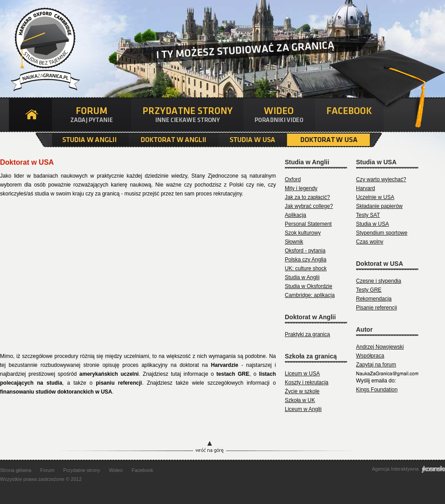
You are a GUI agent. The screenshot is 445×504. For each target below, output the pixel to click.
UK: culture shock (306, 268)
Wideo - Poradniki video (279, 115)
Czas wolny (370, 242)
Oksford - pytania (305, 251)
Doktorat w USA (328, 140)
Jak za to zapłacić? (307, 197)
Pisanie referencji (376, 308)
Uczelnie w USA (375, 197)
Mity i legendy (301, 188)
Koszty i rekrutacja (307, 382)
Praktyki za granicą (307, 334)
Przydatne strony (82, 470)
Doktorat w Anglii (174, 140)
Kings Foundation (377, 390)
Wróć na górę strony (222, 448)
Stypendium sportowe (382, 233)
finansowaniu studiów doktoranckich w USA (56, 392)
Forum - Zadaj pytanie (92, 115)
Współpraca (370, 356)
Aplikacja (295, 215)
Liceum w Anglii (303, 409)
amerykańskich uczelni (109, 374)
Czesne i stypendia (378, 281)
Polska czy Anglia (305, 260)
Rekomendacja (374, 299)
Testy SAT (368, 215)
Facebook (349, 115)
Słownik (294, 242)
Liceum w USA (302, 374)
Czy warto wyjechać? (381, 179)
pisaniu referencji (119, 383)
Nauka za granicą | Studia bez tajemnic (44, 47)
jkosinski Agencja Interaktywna (433, 469)
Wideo (116, 470)
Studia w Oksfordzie (309, 286)
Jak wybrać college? (309, 206)
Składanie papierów (379, 206)
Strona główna (30, 115)
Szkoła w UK (300, 400)
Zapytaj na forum (376, 365)
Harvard (366, 188)
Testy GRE (369, 290)
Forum (47, 470)
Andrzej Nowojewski (380, 347)
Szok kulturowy (303, 233)
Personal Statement (308, 224)
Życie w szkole (302, 391)
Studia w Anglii (90, 140)
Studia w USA (253, 140)
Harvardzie (225, 365)
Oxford (293, 179)
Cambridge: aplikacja (310, 295)
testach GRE (233, 374)
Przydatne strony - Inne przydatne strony (187, 115)
